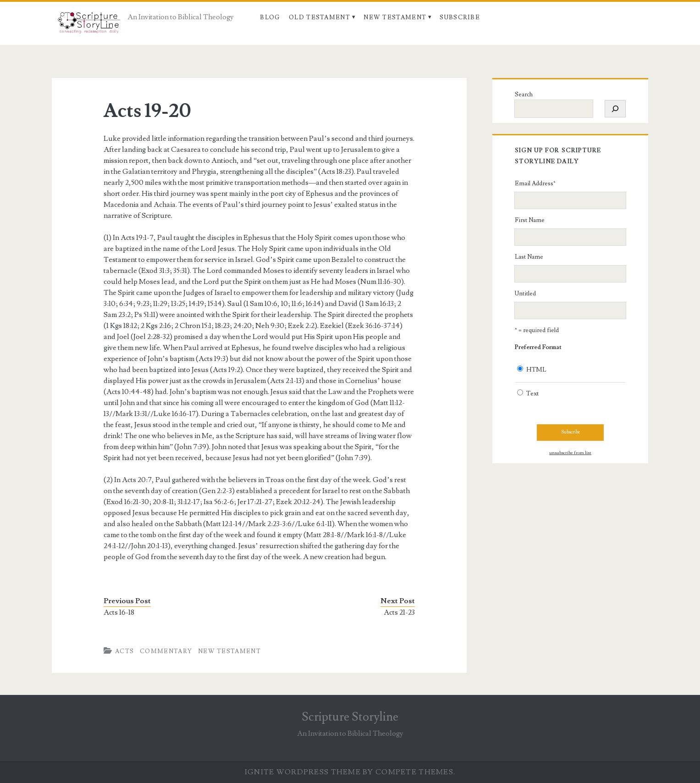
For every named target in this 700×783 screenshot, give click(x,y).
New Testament (395, 17)
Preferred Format (538, 347)
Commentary (166, 651)
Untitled (525, 294)
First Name (530, 220)
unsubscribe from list (570, 453)
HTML (536, 370)
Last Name (529, 257)
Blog (270, 17)
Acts (124, 651)
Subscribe (460, 17)
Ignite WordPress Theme (303, 772)
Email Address (535, 183)
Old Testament (320, 17)
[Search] (615, 109)
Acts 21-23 (399, 612)
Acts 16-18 (119, 612)
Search (524, 94)
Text (532, 394)
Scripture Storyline (350, 717)
